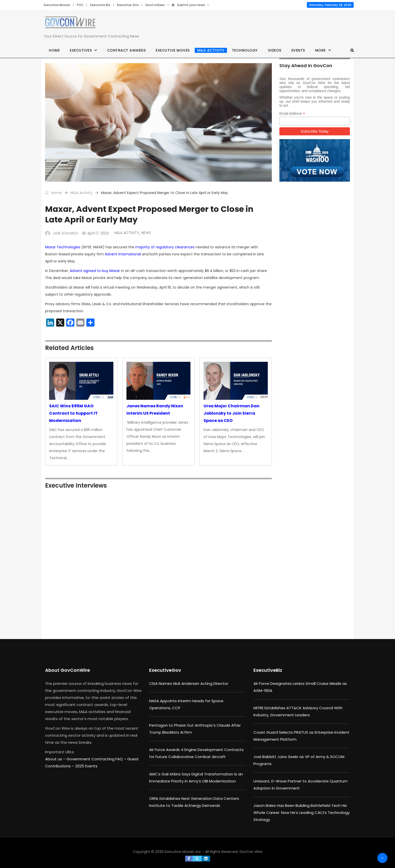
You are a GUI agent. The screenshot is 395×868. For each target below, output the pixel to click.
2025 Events (86, 766)
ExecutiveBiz (268, 670)
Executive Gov (128, 5)
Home (54, 50)
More (320, 50)
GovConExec (155, 5)
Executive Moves (173, 50)
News (146, 233)
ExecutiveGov (165, 670)
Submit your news (188, 5)
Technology (245, 50)
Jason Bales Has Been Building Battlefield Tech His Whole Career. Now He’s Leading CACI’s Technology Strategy (302, 813)
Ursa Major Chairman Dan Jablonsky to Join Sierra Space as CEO (232, 413)
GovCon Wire (251, 852)
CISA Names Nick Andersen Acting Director (189, 683)
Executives (81, 50)
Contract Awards (126, 50)
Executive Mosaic (57, 5)
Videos (275, 50)
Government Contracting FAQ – (97, 759)
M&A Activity (211, 50)
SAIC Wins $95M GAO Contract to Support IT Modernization (73, 413)
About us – (56, 759)
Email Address (292, 114)
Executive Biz (100, 5)
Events (298, 50)
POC (80, 5)
